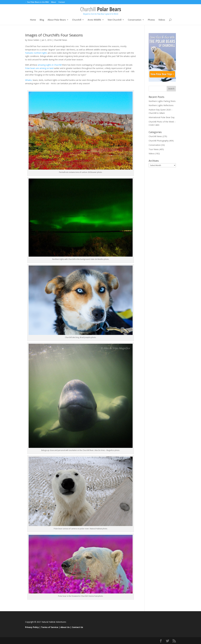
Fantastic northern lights (36, 53)
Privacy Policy (32, 627)
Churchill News (61, 40)
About (54, 2)
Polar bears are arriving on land (39, 68)
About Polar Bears (57, 20)
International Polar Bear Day (162, 117)
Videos (162, 20)
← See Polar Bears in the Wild (37, 2)
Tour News (154, 149)
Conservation (135, 20)
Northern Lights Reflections (161, 105)
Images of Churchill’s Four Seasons (54, 35)
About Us (65, 627)
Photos (151, 20)
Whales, (29, 80)
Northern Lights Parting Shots (162, 101)
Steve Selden (34, 40)
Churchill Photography (159, 141)
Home (33, 20)
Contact (62, 2)
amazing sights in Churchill (50, 65)
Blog (42, 20)
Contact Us (77, 627)
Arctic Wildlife (94, 20)
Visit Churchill (115, 20)
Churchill (77, 20)
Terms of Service (50, 627)
